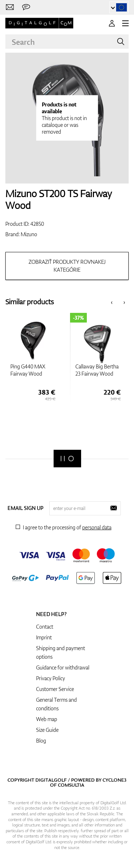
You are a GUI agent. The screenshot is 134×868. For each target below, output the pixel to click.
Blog (41, 741)
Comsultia (71, 785)
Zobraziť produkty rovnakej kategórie (67, 266)
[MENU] (125, 23)
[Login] (112, 23)
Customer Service (55, 689)
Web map (47, 719)
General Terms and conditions (56, 704)
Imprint (44, 637)
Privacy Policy (51, 678)
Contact (45, 627)
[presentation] (112, 302)
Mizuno (29, 234)
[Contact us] (10, 7)
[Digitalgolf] (67, 459)
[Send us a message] (26, 7)
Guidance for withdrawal (63, 667)
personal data (97, 527)
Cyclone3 (115, 780)
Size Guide (47, 730)
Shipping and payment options (61, 652)
